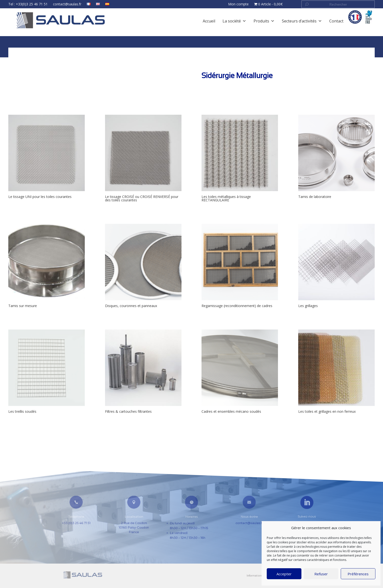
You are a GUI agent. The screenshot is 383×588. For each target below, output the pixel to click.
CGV (260, 576)
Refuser (321, 574)
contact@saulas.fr (79, 5)
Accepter (284, 574)
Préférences (358, 574)
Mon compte (234, 5)
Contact (253, 576)
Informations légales (239, 576)
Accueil (31, 51)
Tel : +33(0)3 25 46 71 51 (43, 5)
